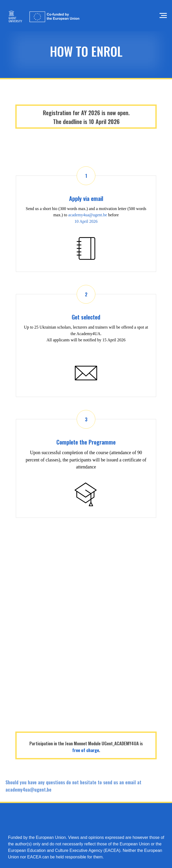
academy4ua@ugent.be (88, 215)
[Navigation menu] (163, 16)
